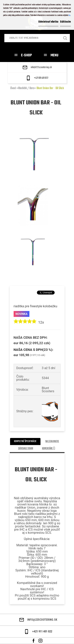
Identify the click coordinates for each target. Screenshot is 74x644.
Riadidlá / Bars (26, 88)
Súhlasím (65, 22)
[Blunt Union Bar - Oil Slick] (34, 131)
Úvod (13, 88)
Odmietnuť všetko (48, 22)
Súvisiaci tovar (26, 448)
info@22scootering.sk (41, 68)
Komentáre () (49, 448)
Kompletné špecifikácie (25, 441)
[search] (65, 38)
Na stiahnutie (52, 441)
